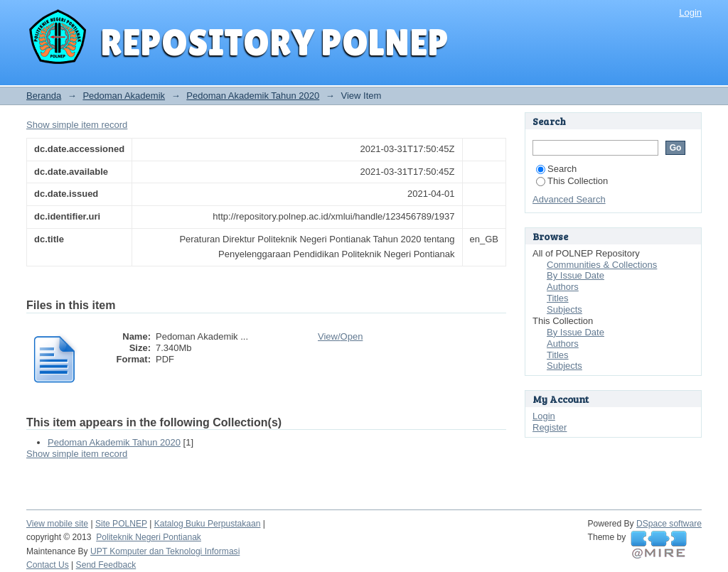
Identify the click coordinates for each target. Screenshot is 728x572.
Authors (563, 287)
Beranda (44, 96)
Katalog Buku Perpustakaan (208, 524)
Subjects (564, 309)
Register (550, 427)
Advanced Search (569, 199)
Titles (558, 298)
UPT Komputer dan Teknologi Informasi (165, 551)
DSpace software (669, 524)
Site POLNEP (121, 524)
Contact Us (48, 565)
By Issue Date (576, 275)
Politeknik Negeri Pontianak (149, 537)
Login (690, 12)
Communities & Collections (602, 265)
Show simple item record (77, 125)
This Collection (572, 181)
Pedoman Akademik (124, 96)
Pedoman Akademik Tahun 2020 (253, 96)
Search (556, 169)
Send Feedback (106, 565)
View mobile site (57, 524)
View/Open (340, 336)
